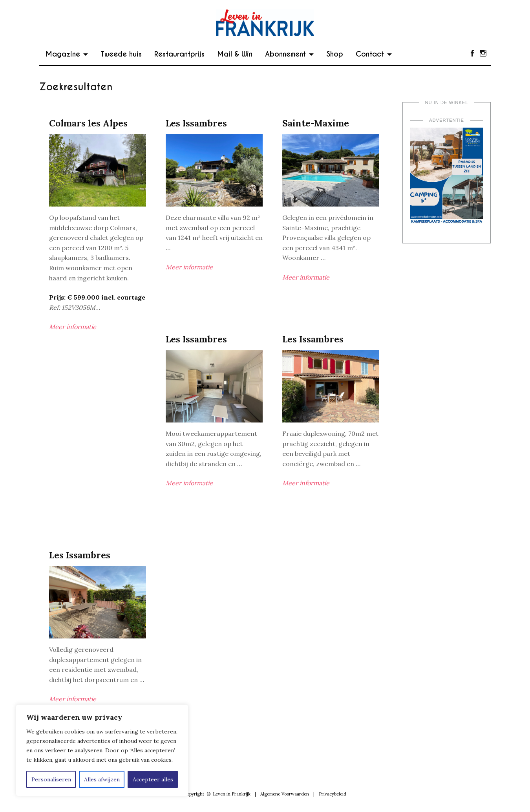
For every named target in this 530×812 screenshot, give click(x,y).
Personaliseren (51, 779)
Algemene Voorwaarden (285, 794)
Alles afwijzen (102, 779)
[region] (102, 750)
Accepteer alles (153, 779)
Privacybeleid (333, 794)
